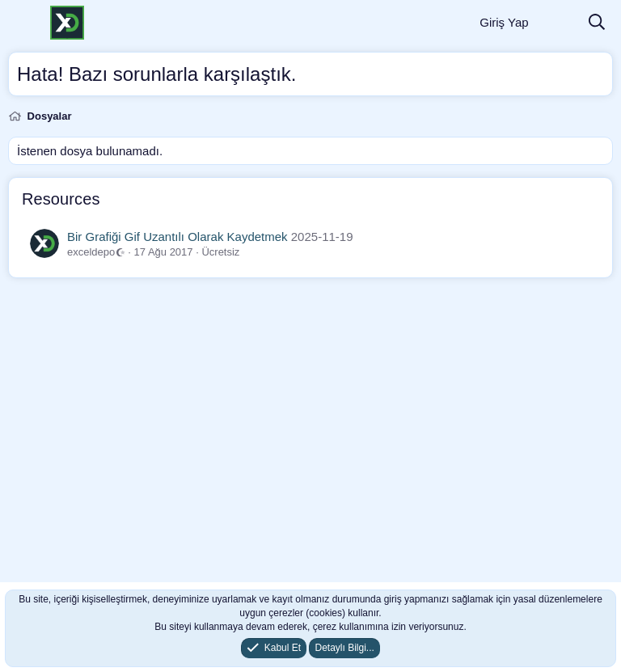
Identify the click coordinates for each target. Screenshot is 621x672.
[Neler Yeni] (558, 23)
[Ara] (597, 23)
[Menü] (22, 23)
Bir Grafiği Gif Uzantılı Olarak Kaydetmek (177, 237)
